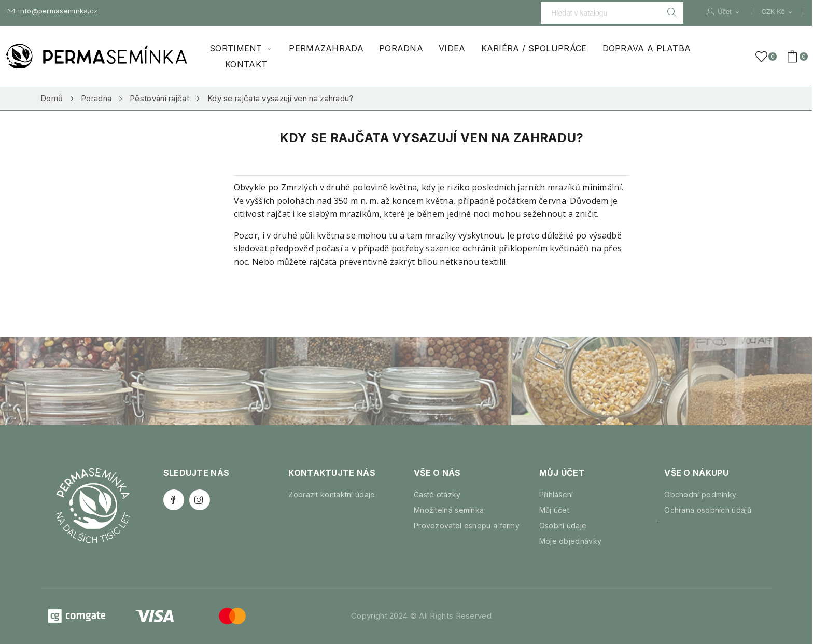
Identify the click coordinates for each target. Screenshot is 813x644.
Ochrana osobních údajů (708, 510)
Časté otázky (437, 494)
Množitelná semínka (449, 510)
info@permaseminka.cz (53, 11)
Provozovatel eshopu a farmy (467, 526)
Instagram (200, 500)
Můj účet (554, 510)
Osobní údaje (563, 526)
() (763, 57)
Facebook (174, 500)
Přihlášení (556, 494)
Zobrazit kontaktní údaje (332, 494)
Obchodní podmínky (700, 494)
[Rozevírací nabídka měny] (778, 12)
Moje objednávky (571, 541)
